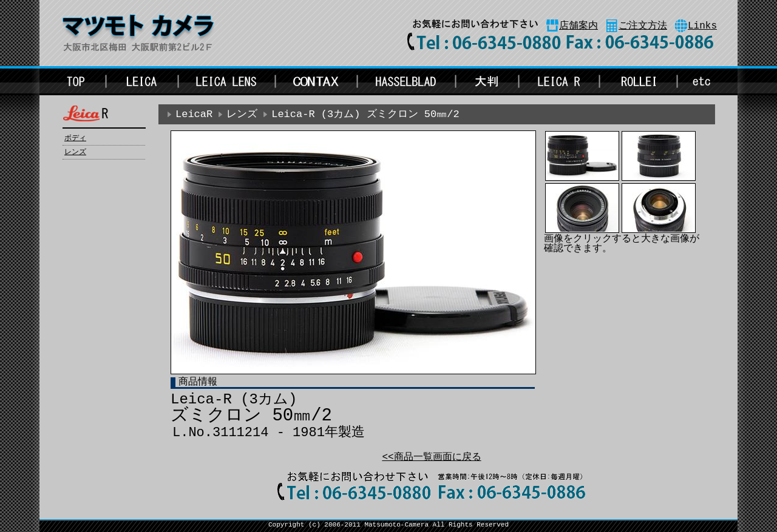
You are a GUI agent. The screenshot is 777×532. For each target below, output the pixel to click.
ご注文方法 (643, 26)
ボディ (75, 138)
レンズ (75, 152)
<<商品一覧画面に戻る (431, 457)
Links (702, 26)
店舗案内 (579, 26)
